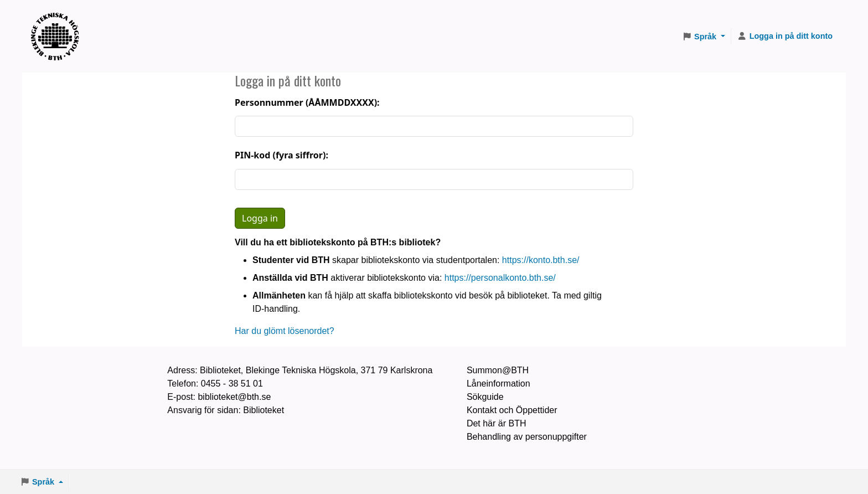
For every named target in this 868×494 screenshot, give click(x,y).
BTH (59, 22)
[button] (704, 37)
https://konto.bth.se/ (541, 260)
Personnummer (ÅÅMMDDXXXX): (307, 102)
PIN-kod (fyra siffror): (281, 155)
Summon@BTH (498, 370)
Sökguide (485, 397)
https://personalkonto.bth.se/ (500, 278)
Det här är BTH (497, 423)
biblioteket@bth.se (234, 397)
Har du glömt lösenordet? (285, 331)
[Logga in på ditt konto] (785, 37)
